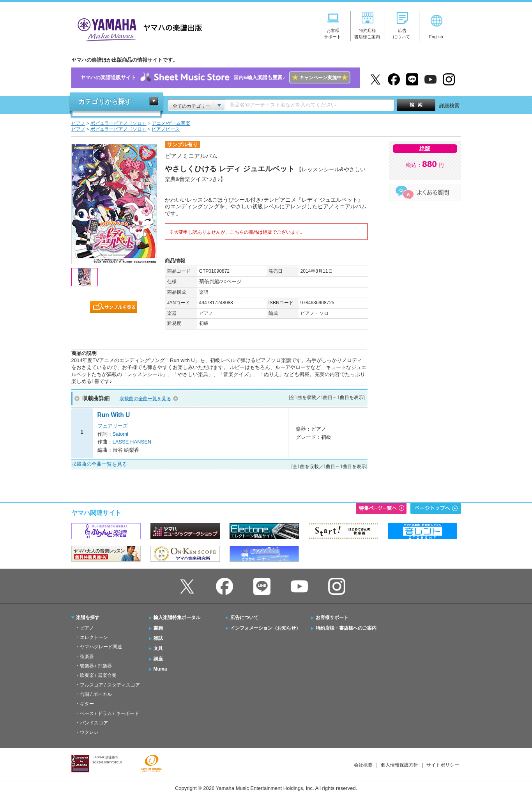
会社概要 (363, 765)
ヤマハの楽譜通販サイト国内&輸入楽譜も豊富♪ (215, 78)
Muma (160, 669)
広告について (244, 618)
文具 (158, 648)
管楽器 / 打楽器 (96, 666)
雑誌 (158, 638)
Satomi (120, 434)
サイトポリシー (443, 765)
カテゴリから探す (105, 102)
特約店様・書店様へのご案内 (346, 628)
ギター (87, 704)
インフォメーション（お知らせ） (265, 628)
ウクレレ (89, 732)
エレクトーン (94, 637)
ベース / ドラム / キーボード (110, 713)
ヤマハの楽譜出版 (138, 29)
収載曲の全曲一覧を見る (145, 399)
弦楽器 (87, 657)
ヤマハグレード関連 (101, 647)
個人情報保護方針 (399, 765)
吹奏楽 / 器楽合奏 (98, 675)
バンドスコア (94, 723)
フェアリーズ (113, 426)
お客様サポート (332, 618)
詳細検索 (449, 106)
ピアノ (87, 628)
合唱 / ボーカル (96, 694)
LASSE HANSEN (132, 442)
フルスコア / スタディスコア (110, 685)
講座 (158, 659)
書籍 (158, 628)
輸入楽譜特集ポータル (177, 618)
